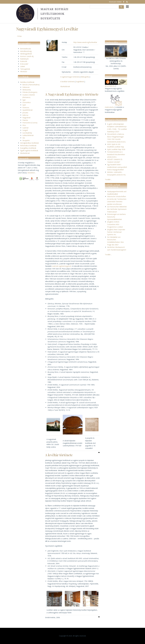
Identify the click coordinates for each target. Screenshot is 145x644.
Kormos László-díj (27, 56)
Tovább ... (108, 179)
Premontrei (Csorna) (30, 123)
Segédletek (80, 82)
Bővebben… (32, 173)
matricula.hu (109, 107)
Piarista (25, 120)
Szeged (25, 130)
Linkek (22, 66)
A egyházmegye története (70, 77)
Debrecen (26, 87)
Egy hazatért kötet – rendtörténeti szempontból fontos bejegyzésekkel (117, 167)
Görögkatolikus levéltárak (29, 143)
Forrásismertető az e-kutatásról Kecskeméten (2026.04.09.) (116, 154)
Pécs (24, 125)
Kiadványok (24, 59)
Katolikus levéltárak (27, 82)
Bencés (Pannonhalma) (31, 85)
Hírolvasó (24, 71)
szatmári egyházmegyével (62, 266)
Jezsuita (25, 113)
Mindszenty (27, 90)
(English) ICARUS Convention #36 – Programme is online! (115, 224)
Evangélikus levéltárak (28, 148)
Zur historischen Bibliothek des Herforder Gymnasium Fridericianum (117, 209)
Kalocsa (25, 115)
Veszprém (26, 140)
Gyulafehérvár (28, 110)
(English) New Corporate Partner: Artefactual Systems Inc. (116, 232)
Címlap (19, 36)
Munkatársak (25, 153)
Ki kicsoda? (24, 64)
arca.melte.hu (110, 86)
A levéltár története (67, 82)
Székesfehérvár (28, 135)
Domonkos (27, 102)
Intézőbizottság (26, 51)
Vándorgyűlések (26, 54)
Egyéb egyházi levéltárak (29, 151)
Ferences (26, 107)
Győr (24, 105)
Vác (24, 138)
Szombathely (27, 133)
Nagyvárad (26, 118)
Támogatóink (25, 69)
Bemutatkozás (26, 49)
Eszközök (24, 61)
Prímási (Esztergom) (30, 92)
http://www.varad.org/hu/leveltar (85, 42)
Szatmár (25, 128)
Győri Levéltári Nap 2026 (116, 149)
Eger (24, 100)
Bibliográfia (85, 77)
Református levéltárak (28, 146)
